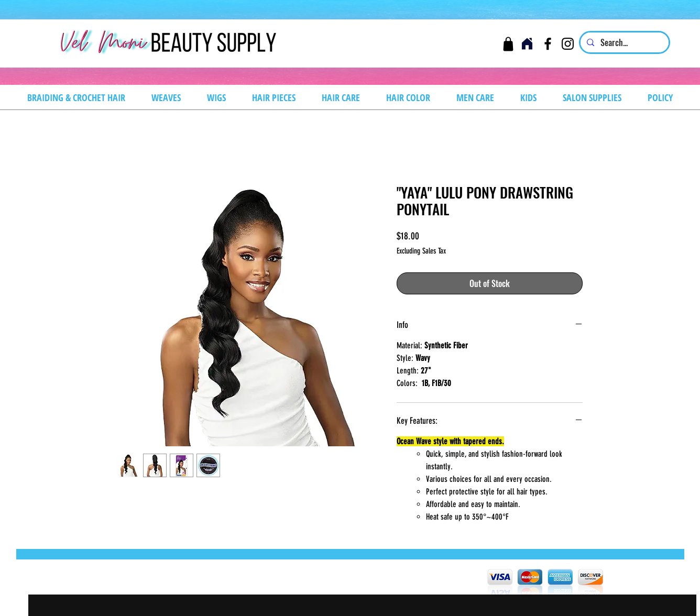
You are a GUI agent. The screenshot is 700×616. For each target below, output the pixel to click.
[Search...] (624, 42)
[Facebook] (548, 44)
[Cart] (508, 44)
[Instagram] (568, 44)
